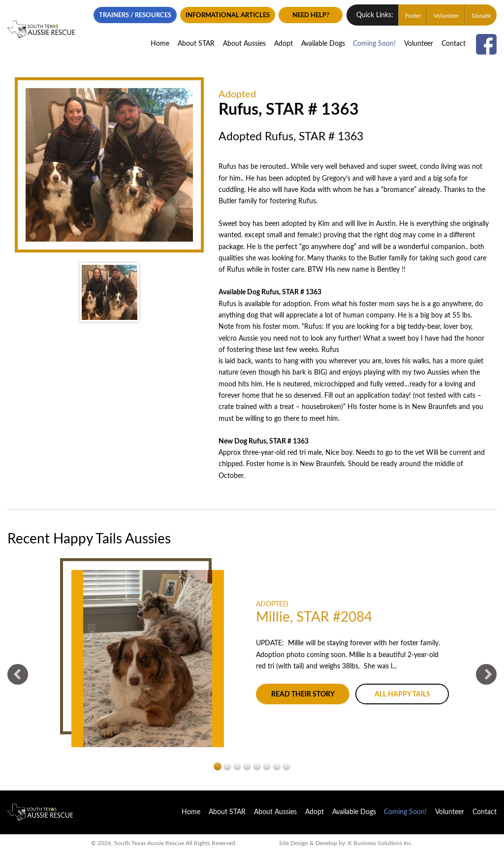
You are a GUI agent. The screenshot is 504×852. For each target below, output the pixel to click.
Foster (413, 15)
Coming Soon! (374, 42)
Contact (454, 42)
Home (160, 42)
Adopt (283, 42)
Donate (481, 15)
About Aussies (244, 42)
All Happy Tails (402, 694)
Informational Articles (233, 14)
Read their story (303, 694)
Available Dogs (323, 42)
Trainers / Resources (141, 14)
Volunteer (446, 15)
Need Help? (316, 14)
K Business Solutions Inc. (380, 843)
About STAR (196, 42)
